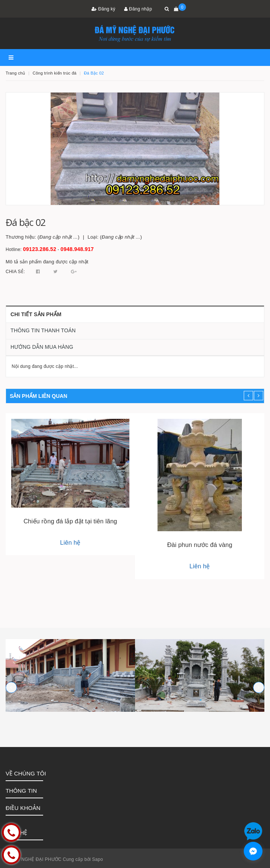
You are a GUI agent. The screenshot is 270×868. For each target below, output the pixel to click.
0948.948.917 (77, 249)
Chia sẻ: (15, 272)
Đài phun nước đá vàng (200, 545)
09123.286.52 (40, 249)
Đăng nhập (138, 9)
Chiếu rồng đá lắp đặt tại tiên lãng (70, 521)
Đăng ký (103, 9)
